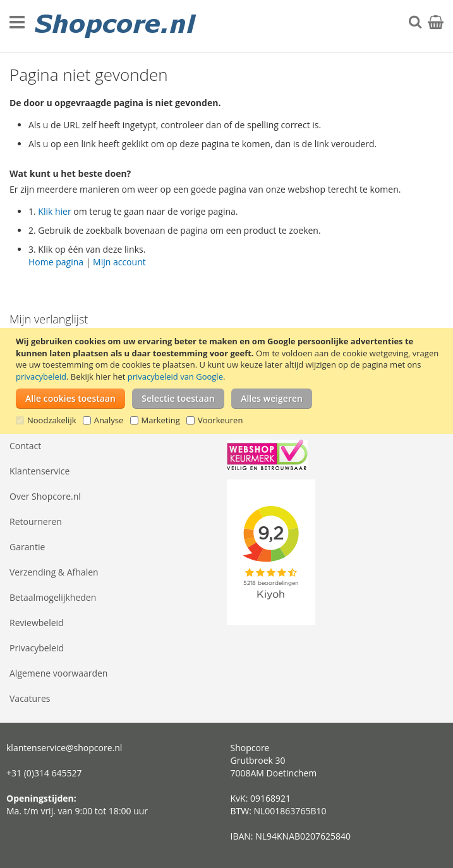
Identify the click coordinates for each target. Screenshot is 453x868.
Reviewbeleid (37, 623)
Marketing (161, 420)
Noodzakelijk (52, 420)
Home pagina (56, 262)
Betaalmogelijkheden (53, 597)
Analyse (109, 420)
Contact (25, 446)
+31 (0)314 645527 (44, 773)
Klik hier (54, 211)
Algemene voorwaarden (58, 673)
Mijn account (119, 262)
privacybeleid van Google (175, 377)
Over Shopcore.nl (45, 496)
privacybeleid (41, 377)
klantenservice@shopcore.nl (64, 748)
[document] (228, 381)
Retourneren (36, 521)
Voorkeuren (220, 420)
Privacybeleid (37, 648)
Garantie (27, 547)
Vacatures (30, 698)
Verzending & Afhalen (54, 572)
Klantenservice (39, 471)
